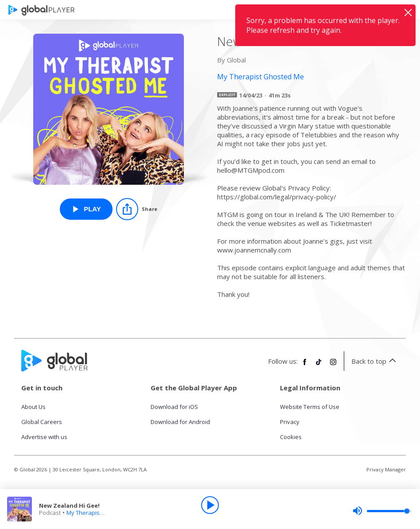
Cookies (291, 437)
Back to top (375, 361)
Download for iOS (174, 407)
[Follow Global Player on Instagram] (333, 366)
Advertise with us (44, 437)
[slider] (382, 511)
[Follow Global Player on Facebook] (305, 366)
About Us (33, 407)
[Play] (210, 505)
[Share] (137, 209)
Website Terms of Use (310, 407)
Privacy (290, 422)
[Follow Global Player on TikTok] (319, 366)
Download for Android (180, 422)
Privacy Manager (386, 469)
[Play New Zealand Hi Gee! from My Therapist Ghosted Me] (86, 209)
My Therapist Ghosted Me (101, 513)
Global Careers (42, 422)
